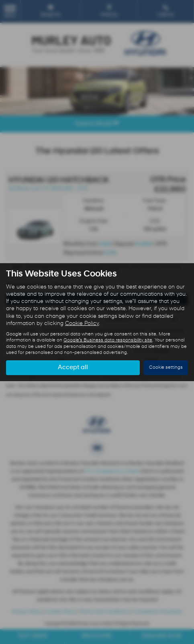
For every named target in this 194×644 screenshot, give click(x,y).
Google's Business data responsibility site (108, 340)
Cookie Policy (82, 324)
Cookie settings (166, 368)
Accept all (73, 368)
